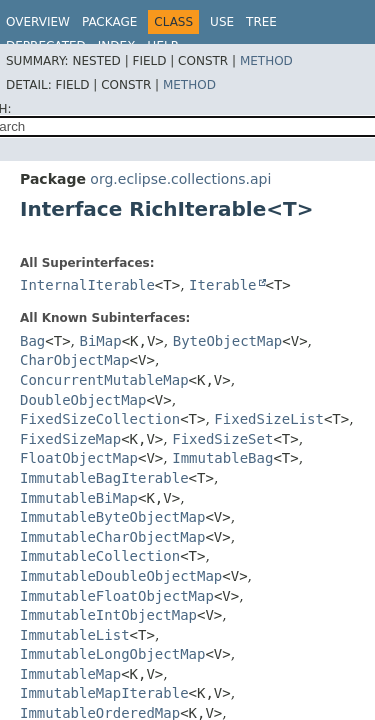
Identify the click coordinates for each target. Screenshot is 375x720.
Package (109, 22)
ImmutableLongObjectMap (112, 654)
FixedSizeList (269, 419)
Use (222, 22)
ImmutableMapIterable (104, 693)
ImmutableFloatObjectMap (117, 596)
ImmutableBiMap (79, 498)
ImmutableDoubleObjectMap (121, 576)
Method (266, 61)
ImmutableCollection (100, 556)
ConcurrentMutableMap (104, 380)
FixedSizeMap (70, 439)
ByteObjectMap (228, 341)
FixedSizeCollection (100, 419)
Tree (261, 22)
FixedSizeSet (222, 439)
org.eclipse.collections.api (180, 179)
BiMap (101, 341)
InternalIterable (87, 285)
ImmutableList (75, 635)
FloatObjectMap (79, 458)
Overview (38, 22)
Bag (32, 341)
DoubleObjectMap (83, 400)
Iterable (222, 285)
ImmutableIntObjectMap (108, 615)
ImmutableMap (70, 674)
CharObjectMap (75, 360)
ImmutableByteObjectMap (112, 517)
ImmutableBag (222, 458)
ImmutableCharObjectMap (112, 537)
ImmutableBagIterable (104, 478)
